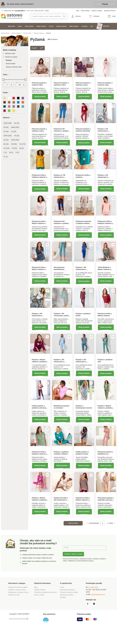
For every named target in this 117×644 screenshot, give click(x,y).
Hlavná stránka (5, 33)
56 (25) (14, 148)
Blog (78, 11)
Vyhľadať (64, 16)
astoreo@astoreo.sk (98, 609)
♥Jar (92, 26)
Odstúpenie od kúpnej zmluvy (18, 607)
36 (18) (17, 123)
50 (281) (14, 144)
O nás (62, 602)
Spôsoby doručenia (110, 11)
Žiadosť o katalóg (97, 11)
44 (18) (17, 136)
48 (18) (6, 144)
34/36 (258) (8, 123)
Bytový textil (11, 26)
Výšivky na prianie (61, 26)
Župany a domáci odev (14, 67)
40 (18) (6, 132)
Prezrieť (105, 4)
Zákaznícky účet (14, 610)
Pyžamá (9, 60)
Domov (20, 26)
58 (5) (22, 148)
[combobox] (46, 16)
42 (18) (14, 132)
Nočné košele (11, 64)
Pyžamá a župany (39, 33)
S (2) (17, 153)
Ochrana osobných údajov (69, 607)
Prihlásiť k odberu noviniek (73, 569)
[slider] (3, 80)
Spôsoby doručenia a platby (18, 602)
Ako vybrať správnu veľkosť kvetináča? (20, 4)
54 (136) (7, 148)
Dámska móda (27, 33)
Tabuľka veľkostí (40, 604)
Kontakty (63, 612)
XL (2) (6, 157)
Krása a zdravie (29, 26)
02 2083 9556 (19, 11)
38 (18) (6, 127)
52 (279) (22, 144)
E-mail (66, 562)
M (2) (11, 153)
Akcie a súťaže (39, 610)
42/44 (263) (8, 136)
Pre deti (51, 26)
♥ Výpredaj (84, 26)
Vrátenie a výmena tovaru (17, 604)
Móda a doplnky (74, 26)
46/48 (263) (15, 140)
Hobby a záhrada (41, 26)
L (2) (5, 153)
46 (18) (6, 140)
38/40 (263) (15, 127)
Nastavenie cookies (67, 610)
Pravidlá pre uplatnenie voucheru (45, 607)
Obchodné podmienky (68, 604)
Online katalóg (85, 11)
